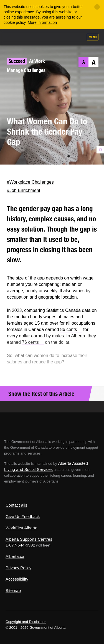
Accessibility (17, 579)
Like (63, 37)
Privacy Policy (18, 568)
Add (49, 38)
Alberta (15, 37)
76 (33, 342)
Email (40, 173)
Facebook (18, 173)
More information (42, 22)
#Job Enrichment (24, 190)
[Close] (97, 7)
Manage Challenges (26, 70)
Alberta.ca (15, 556)
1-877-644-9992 (20, 545)
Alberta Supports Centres (29, 539)
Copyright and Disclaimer (26, 622)
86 (71, 329)
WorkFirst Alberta (21, 528)
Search (77, 38)
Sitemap (13, 590)
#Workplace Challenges (30, 182)
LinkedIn (29, 173)
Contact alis (16, 505)
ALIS (34, 37)
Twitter (7, 173)
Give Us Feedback (23, 516)
